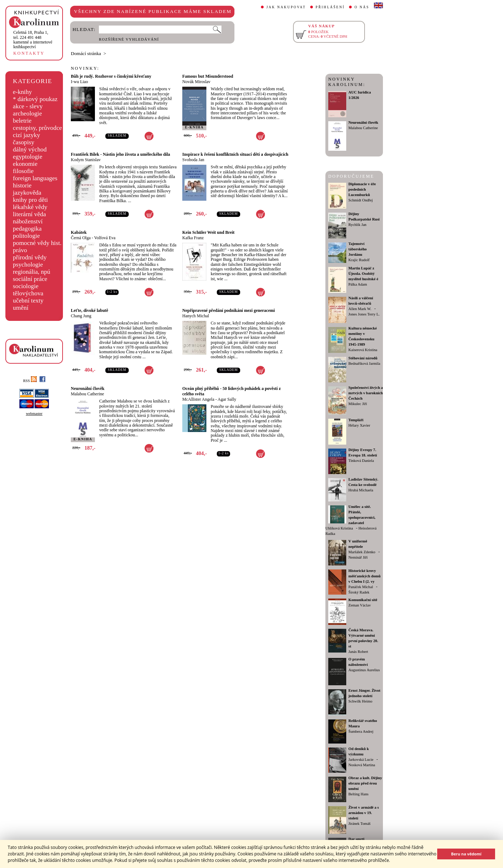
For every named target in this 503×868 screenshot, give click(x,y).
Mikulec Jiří (358, 404)
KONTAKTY (29, 53)
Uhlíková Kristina (339, 528)
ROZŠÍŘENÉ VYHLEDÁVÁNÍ (129, 39)
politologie (26, 236)
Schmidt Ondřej (361, 200)
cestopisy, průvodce (38, 128)
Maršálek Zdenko (362, 552)
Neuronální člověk (88, 388)
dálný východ (30, 149)
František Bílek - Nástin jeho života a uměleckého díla (120, 154)
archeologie (28, 113)
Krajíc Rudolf (359, 260)
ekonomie (25, 164)
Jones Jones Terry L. (364, 314)
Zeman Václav (360, 605)
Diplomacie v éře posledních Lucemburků (362, 189)
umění (21, 308)
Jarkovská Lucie (361, 760)
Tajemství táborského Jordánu (358, 249)
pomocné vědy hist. (37, 243)
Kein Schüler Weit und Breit (208, 232)
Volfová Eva (105, 238)
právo (20, 250)
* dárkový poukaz (35, 99)
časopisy (24, 142)
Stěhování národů (363, 358)
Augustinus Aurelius (364, 670)
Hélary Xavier (359, 425)
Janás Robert (358, 652)
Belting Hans (358, 794)
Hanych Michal (196, 316)
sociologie (26, 286)
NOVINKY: (85, 68)
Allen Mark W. (360, 309)
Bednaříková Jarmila (364, 363)
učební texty (28, 301)
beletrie (22, 121)
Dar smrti (356, 839)
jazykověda (27, 193)
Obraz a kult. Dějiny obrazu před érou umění (365, 783)
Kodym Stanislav (86, 160)
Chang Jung (81, 316)
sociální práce (30, 279)
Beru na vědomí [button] (466, 854)
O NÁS (362, 7)
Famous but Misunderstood (208, 76)
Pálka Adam (358, 284)
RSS (30, 381)
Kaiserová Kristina (363, 350)
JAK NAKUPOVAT (286, 7)
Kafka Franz (193, 238)
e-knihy (22, 92)
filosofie (23, 171)
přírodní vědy (30, 257)
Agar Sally (227, 399)
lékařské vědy (30, 207)
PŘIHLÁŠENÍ (330, 7)
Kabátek (79, 232)
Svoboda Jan (193, 160)
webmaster (34, 413)
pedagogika (27, 229)
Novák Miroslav (196, 82)
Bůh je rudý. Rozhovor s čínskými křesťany (111, 76)
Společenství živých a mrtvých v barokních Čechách (366, 393)
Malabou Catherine (87, 394)
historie (22, 185)
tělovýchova (28, 293)
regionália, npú (32, 272)
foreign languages (35, 178)
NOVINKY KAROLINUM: (347, 82)
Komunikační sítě (363, 600)
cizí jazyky (27, 135)
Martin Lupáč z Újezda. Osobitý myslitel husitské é (363, 274)
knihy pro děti (30, 200)
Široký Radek (359, 592)
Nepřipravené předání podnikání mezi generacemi (228, 310)
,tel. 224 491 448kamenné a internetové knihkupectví (33, 40)
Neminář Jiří (358, 557)
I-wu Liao (79, 82)
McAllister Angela (198, 399)
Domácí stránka (86, 53)
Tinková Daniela (361, 461)
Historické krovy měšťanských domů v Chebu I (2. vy (364, 576)
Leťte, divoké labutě (90, 310)
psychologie (28, 265)
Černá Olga (81, 238)
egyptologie (28, 157)
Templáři (356, 420)
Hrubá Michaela (361, 490)
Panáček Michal (361, 587)
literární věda (29, 214)
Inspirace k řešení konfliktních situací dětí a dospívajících (235, 154)
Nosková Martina (362, 765)
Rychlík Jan (357, 225)
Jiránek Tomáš (360, 824)
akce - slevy (28, 106)
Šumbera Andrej (361, 731)
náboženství (28, 221)
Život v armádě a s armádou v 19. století (364, 813)
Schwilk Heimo (360, 701)
